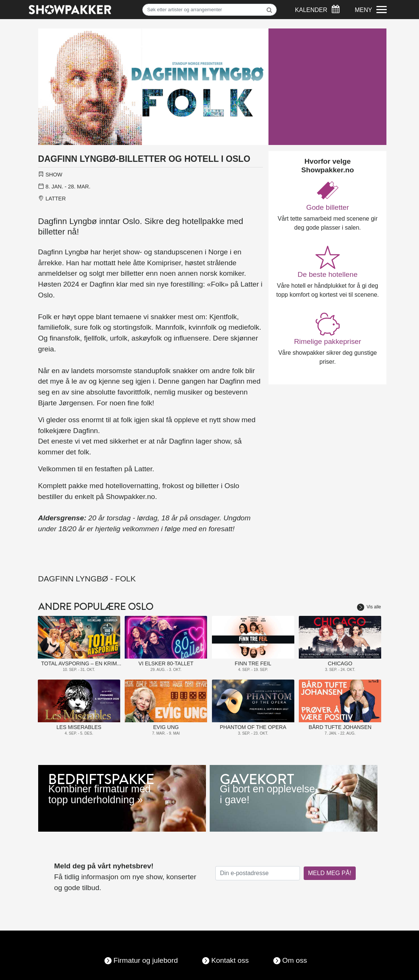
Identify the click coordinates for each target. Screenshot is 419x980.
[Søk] (209, 10)
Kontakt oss (230, 960)
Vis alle (369, 607)
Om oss (295, 960)
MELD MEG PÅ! (330, 873)
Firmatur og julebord (146, 960)
